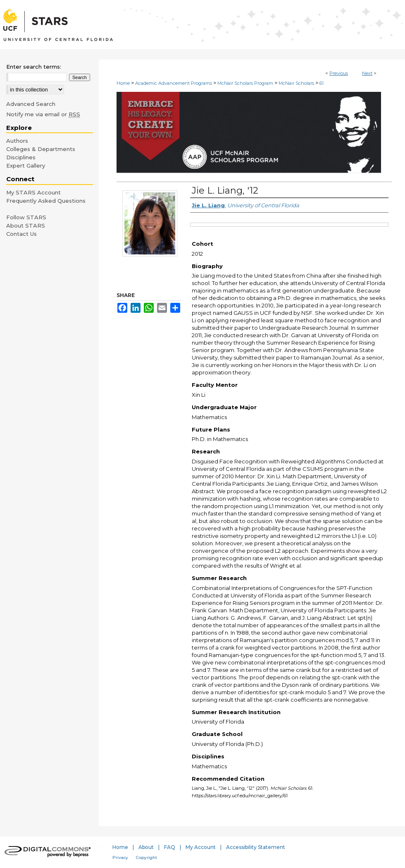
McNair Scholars (296, 83)
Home (123, 83)
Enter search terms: (34, 67)
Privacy (120, 857)
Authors (17, 141)
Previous (339, 73)
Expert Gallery (26, 165)
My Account (201, 847)
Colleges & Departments (41, 149)
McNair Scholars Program (245, 83)
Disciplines (21, 157)
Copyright (147, 857)
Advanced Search (31, 104)
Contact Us (21, 234)
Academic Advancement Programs (174, 83)
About (146, 847)
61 (322, 83)
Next (367, 73)
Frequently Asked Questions (46, 201)
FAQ (170, 847)
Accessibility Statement (256, 847)
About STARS (26, 225)
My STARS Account (33, 192)
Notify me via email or (43, 114)
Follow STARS (26, 217)
